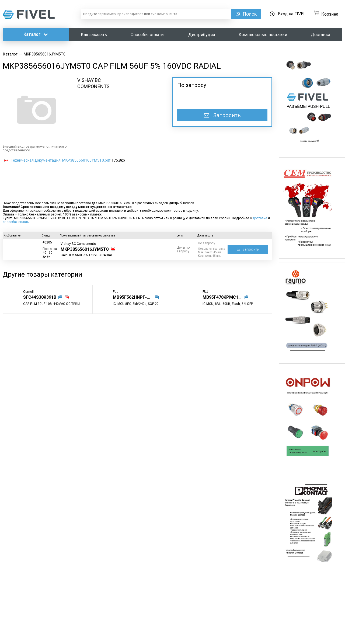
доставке (260, 218)
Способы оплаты (148, 35)
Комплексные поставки (263, 35)
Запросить (222, 115)
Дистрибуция (202, 35)
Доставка (320, 35)
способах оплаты (16, 222)
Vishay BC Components (78, 244)
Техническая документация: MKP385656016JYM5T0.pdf (61, 160)
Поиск (250, 14)
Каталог (36, 34)
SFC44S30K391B (40, 297)
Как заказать (94, 35)
